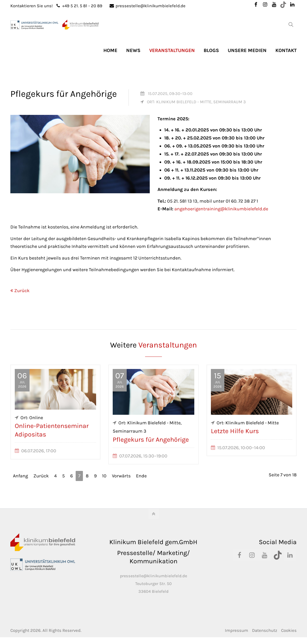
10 (104, 476)
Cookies (289, 630)
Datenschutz (265, 630)
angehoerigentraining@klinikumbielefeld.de (221, 209)
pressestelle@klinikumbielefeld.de (148, 6)
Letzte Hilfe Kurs (235, 431)
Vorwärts (121, 476)
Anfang (20, 476)
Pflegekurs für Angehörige (151, 439)
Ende (141, 476)
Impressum (237, 630)
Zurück (22, 291)
